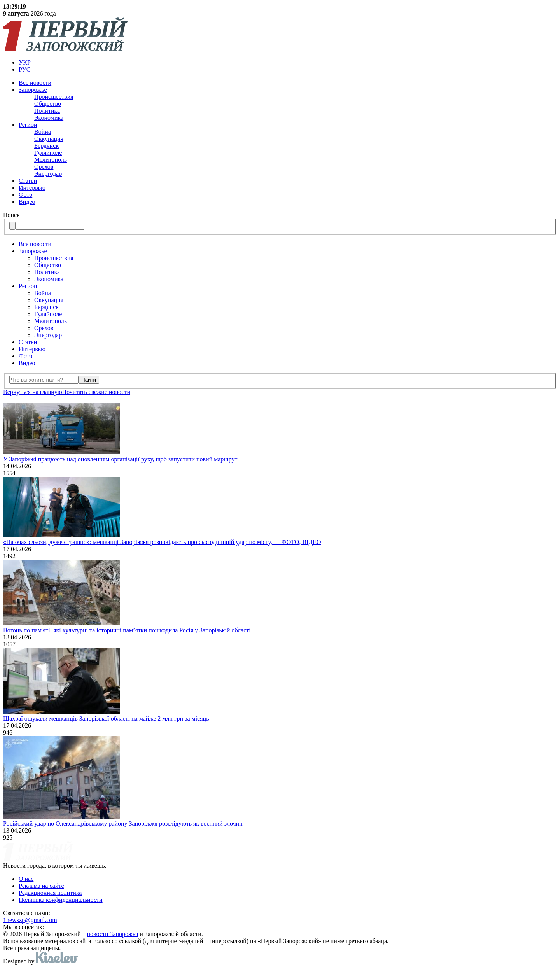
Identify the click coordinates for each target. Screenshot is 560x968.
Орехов (44, 167)
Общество (48, 104)
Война (43, 132)
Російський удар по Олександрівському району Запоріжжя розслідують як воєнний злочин (123, 824)
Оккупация (49, 139)
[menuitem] (288, 63)
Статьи (28, 181)
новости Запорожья (113, 934)
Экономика (49, 118)
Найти (89, 380)
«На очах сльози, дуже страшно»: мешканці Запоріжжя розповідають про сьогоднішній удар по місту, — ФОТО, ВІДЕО (162, 542)
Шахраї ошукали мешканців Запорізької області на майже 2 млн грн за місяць (106, 719)
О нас (26, 879)
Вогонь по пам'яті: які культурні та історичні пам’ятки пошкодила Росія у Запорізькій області (127, 630)
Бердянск (46, 146)
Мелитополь (51, 160)
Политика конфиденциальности (61, 900)
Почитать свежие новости (96, 392)
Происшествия (54, 97)
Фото (25, 195)
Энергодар (48, 174)
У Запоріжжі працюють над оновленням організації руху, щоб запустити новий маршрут (120, 459)
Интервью (32, 188)
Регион (28, 125)
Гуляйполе (48, 153)
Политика (47, 111)
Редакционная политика (50, 893)
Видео (27, 202)
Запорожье (33, 90)
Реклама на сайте (41, 886)
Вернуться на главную (33, 392)
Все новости (35, 83)
